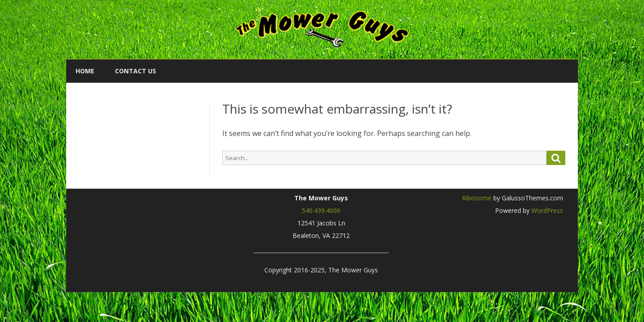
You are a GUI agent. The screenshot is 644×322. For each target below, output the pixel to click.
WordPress (546, 210)
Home (85, 71)
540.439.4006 (321, 210)
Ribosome (477, 198)
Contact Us (136, 71)
